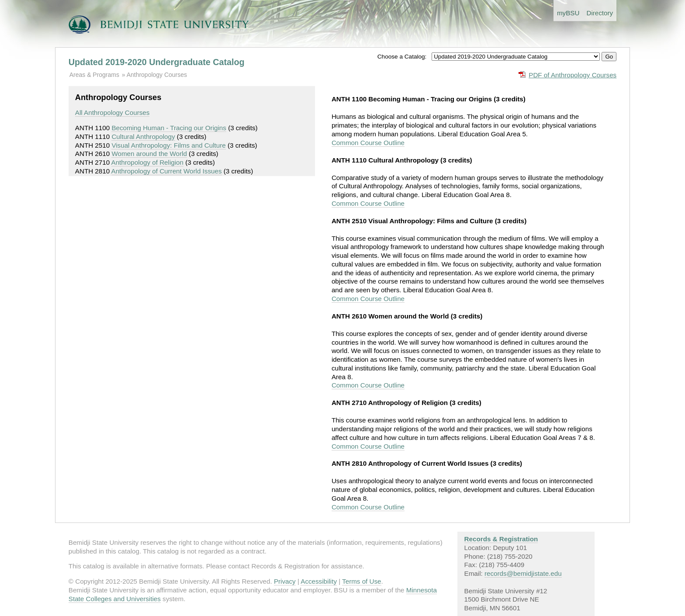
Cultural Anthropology (143, 137)
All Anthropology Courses (112, 112)
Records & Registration (501, 539)
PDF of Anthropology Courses (573, 75)
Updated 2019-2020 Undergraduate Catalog (157, 62)
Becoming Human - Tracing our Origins (169, 128)
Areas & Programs (94, 75)
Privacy (285, 581)
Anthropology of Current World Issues (167, 171)
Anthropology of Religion (147, 162)
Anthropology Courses (157, 75)
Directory (600, 13)
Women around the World (149, 154)
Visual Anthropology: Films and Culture (168, 145)
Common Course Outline (368, 143)
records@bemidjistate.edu (523, 573)
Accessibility (319, 581)
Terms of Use (362, 581)
